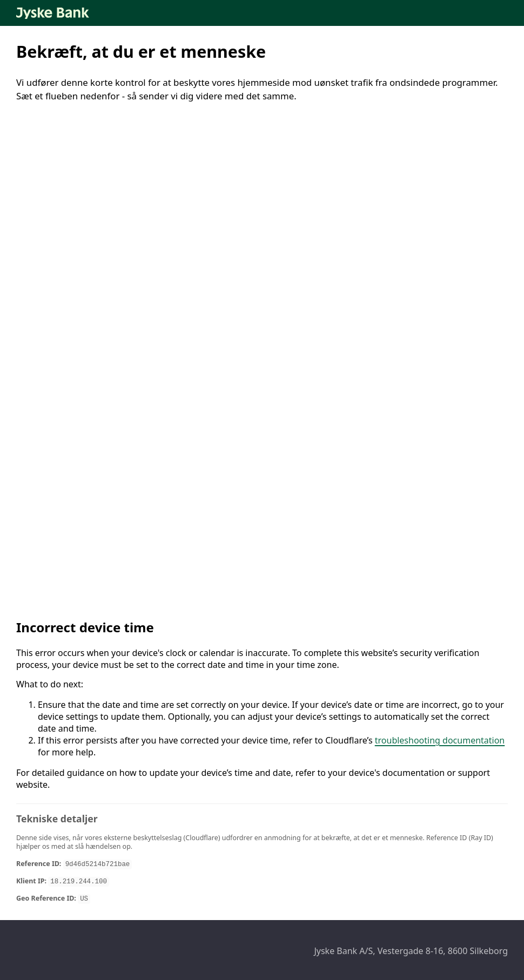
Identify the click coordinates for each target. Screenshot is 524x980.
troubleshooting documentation (440, 740)
